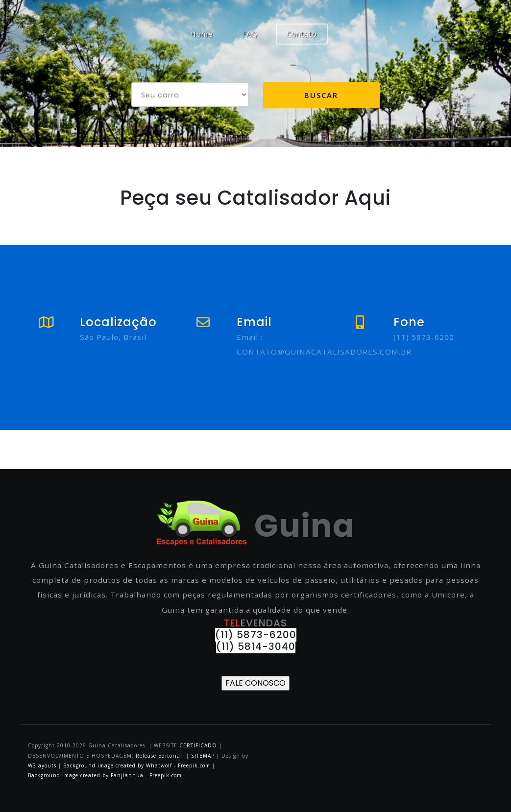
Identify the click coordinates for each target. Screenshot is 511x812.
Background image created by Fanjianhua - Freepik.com (105, 775)
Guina (255, 526)
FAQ (250, 34)
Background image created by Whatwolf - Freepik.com (137, 765)
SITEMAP (203, 756)
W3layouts (43, 765)
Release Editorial (159, 756)
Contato (302, 34)
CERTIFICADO (198, 745)
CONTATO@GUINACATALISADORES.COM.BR (324, 352)
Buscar (321, 95)
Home (207, 33)
